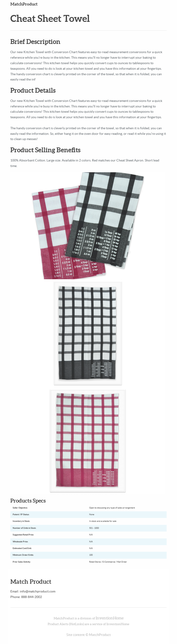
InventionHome (110, 618)
